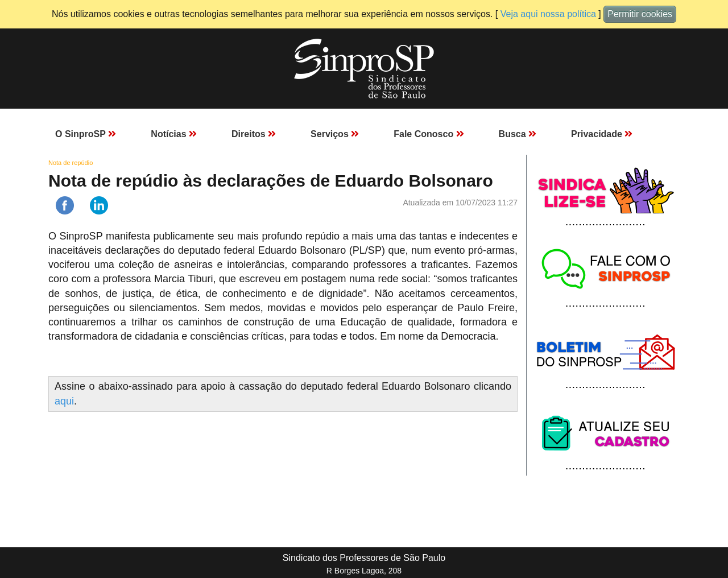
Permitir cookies (640, 14)
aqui (64, 401)
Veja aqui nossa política (548, 14)
